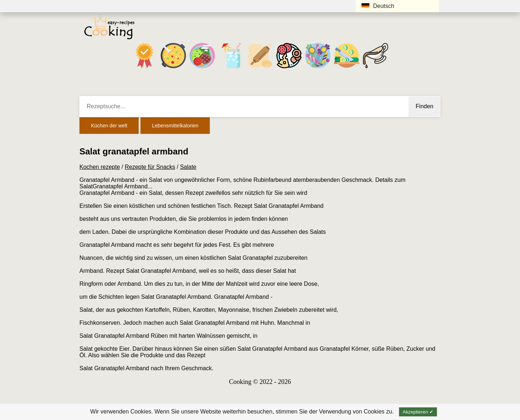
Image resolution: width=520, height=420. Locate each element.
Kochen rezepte (100, 167)
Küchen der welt (109, 126)
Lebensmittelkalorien (175, 126)
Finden (424, 106)
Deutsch (378, 6)
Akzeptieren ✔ (418, 412)
